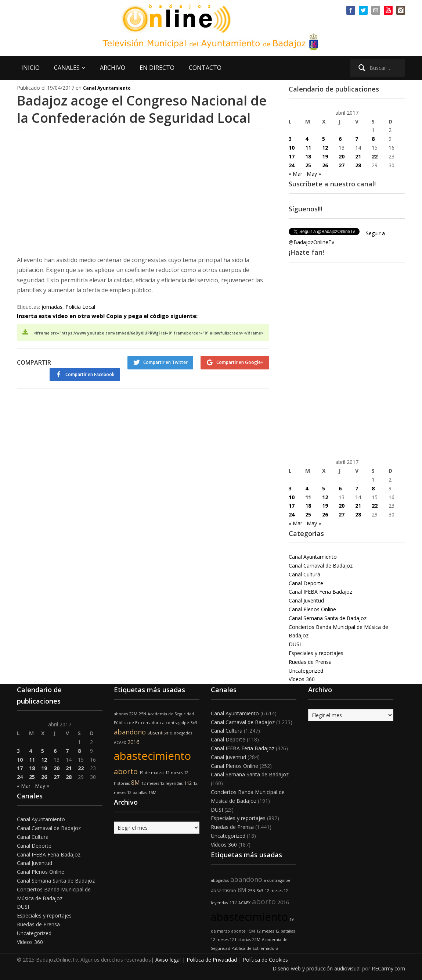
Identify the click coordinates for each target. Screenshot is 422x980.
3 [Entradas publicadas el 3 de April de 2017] (290, 139)
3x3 (194, 723)
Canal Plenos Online (312, 609)
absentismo (160, 733)
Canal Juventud (306, 600)
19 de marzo (152, 773)
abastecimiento (152, 756)
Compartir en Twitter (165, 362)
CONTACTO (205, 68)
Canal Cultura (304, 574)
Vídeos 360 (302, 679)
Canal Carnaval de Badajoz (321, 566)
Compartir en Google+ (240, 362)
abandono (130, 732)
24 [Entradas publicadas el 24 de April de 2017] (292, 165)
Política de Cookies (265, 960)
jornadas (52, 307)
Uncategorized (306, 671)
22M (133, 714)
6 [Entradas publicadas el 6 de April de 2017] (340, 139)
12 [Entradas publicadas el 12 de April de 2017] (325, 148)
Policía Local (80, 307)
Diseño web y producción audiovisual (317, 968)
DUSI (295, 644)
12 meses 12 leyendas (162, 783)
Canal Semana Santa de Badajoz (328, 618)
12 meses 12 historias (231, 940)
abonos (121, 714)
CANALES (67, 68)
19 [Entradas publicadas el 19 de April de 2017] (325, 156)
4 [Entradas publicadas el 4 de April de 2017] (307, 139)
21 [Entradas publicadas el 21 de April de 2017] (358, 156)
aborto (126, 771)
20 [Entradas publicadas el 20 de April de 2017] (342, 156)
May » (314, 174)
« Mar (295, 174)
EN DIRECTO (157, 68)
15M (152, 793)
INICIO (30, 68)
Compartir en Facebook (90, 374)
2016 (133, 742)
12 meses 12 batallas (276, 931)
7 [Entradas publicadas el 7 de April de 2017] (357, 139)
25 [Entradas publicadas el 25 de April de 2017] (308, 165)
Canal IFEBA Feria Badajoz (320, 592)
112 (188, 783)
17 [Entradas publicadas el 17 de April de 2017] (292, 156)
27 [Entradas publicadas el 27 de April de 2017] (342, 165)
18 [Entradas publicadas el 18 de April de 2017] (308, 156)
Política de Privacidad (212, 960)
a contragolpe (176, 723)
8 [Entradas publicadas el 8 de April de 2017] (373, 139)
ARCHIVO (113, 68)
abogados (183, 733)
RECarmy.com (388, 968)
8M (136, 783)
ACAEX (120, 743)
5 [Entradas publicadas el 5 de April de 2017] (324, 139)
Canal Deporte (306, 583)
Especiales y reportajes (316, 653)
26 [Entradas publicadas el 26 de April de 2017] (325, 165)
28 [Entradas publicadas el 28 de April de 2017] (358, 165)
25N (143, 714)
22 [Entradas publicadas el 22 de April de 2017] (375, 156)
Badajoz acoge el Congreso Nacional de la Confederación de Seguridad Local (142, 109)
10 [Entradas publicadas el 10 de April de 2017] (292, 148)
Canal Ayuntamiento (107, 88)
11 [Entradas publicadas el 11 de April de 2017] (308, 148)
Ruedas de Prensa (310, 662)
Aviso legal (168, 960)
